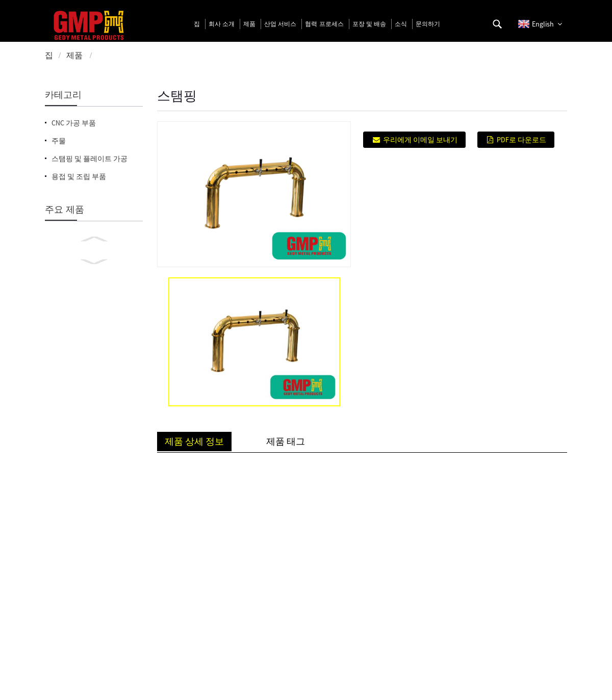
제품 (74, 55)
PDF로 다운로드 (521, 140)
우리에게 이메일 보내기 (420, 140)
